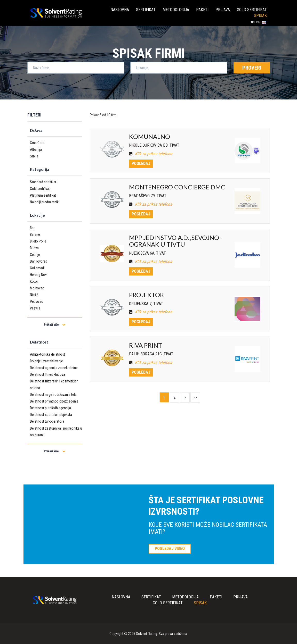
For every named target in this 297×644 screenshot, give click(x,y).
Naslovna (120, 10)
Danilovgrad (39, 261)
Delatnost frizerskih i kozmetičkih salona (54, 384)
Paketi (202, 10)
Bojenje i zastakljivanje (46, 361)
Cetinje (35, 255)
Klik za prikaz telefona (151, 154)
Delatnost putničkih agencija (50, 408)
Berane (35, 235)
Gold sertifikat (252, 10)
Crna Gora (37, 143)
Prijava (223, 10)
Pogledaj (141, 164)
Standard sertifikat (43, 182)
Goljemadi (37, 268)
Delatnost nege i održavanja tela (53, 395)
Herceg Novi (39, 275)
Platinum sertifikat (43, 195)
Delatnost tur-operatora (47, 421)
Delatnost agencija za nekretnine (54, 368)
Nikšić (34, 295)
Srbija (34, 156)
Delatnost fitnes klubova (47, 374)
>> (195, 397)
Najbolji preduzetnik (44, 202)
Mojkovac (37, 288)
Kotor (34, 281)
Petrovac (37, 302)
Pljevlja (35, 308)
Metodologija (176, 10)
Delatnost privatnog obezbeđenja (54, 401)
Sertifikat (146, 10)
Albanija (36, 149)
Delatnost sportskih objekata (51, 415)
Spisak (260, 16)
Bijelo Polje (38, 241)
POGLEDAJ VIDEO (170, 549)
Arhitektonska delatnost (47, 354)
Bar (32, 228)
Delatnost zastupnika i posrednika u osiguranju (56, 432)
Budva (34, 248)
